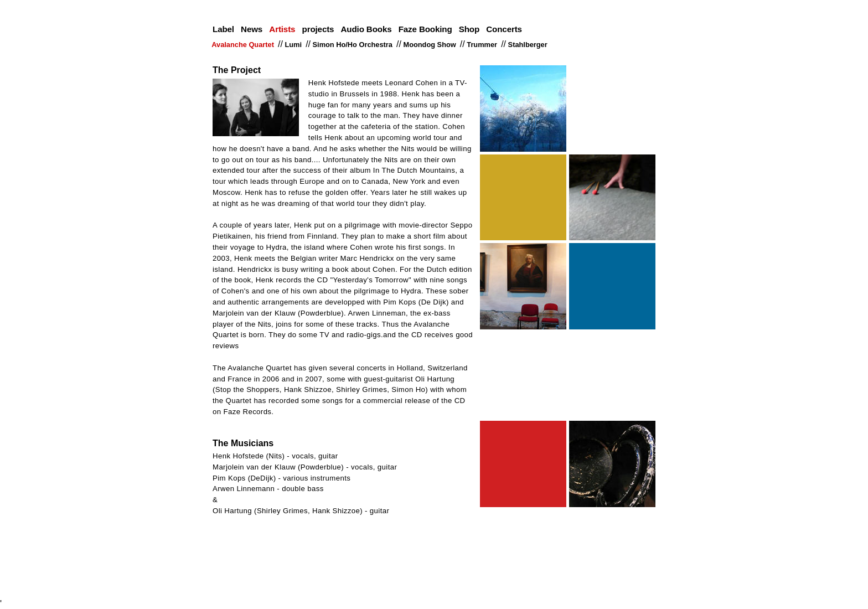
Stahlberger (529, 45)
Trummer (483, 45)
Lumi (294, 45)
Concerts (504, 29)
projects (318, 29)
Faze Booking (425, 29)
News (252, 29)
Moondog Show (431, 45)
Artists (282, 29)
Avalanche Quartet (244, 45)
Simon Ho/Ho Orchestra (353, 45)
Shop (469, 29)
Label (223, 29)
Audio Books (366, 29)
